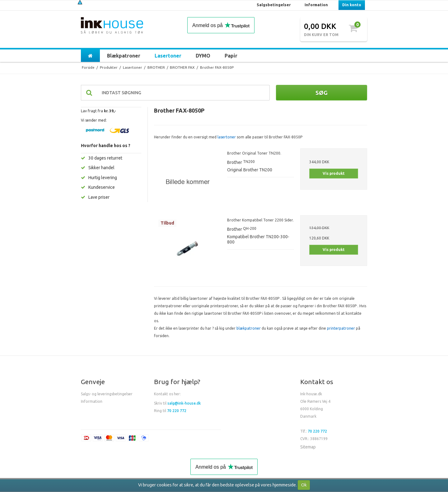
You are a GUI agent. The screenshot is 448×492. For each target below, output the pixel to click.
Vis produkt (334, 173)
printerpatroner (341, 328)
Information (92, 401)
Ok (304, 485)
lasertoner (227, 137)
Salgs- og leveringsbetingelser (107, 394)
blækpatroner (249, 328)
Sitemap (308, 447)
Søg (322, 93)
